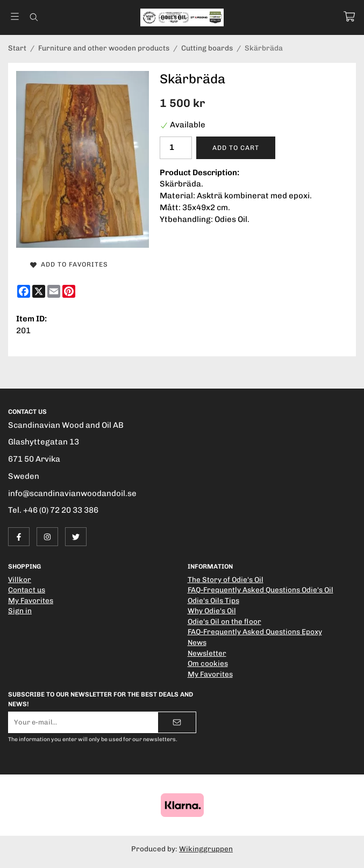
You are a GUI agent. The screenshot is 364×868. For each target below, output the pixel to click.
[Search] (34, 17)
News (197, 642)
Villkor (20, 579)
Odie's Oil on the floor (224, 621)
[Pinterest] (69, 291)
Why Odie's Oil (212, 611)
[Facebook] (24, 291)
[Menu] (15, 16)
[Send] (177, 722)
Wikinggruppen (206, 849)
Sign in (20, 611)
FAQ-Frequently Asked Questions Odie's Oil (260, 590)
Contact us (27, 590)
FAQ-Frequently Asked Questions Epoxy (255, 632)
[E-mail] (54, 291)
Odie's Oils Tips (213, 600)
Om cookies (208, 663)
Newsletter (207, 653)
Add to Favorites (69, 264)
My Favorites (31, 600)
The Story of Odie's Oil (226, 579)
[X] (39, 291)
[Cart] (349, 16)
